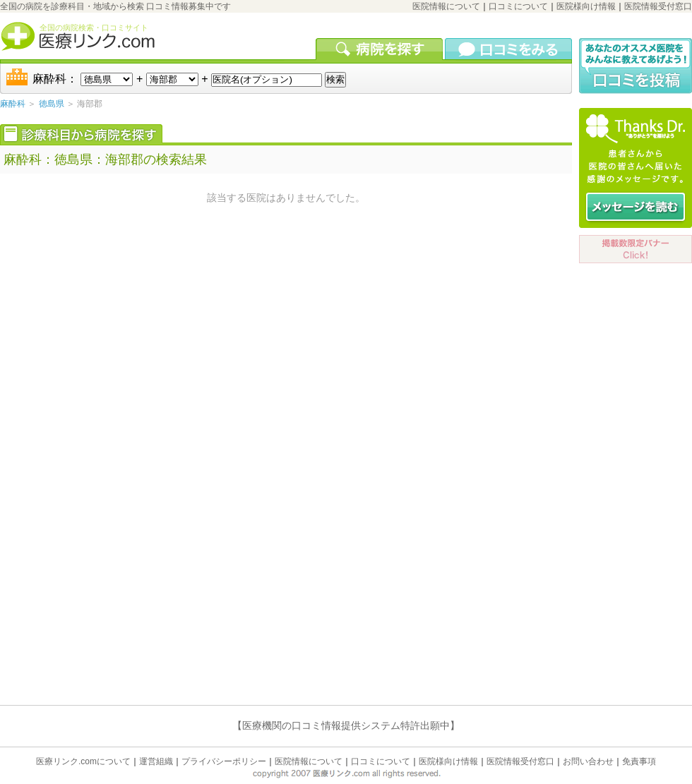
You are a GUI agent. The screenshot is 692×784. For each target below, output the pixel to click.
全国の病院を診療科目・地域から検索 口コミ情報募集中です (115, 6)
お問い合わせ (588, 761)
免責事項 (639, 761)
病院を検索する (380, 49)
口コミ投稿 (636, 66)
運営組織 (156, 761)
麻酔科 (13, 104)
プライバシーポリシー (224, 761)
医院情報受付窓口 (658, 6)
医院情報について (446, 6)
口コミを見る (508, 49)
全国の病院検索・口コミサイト (94, 28)
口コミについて (518, 6)
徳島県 (52, 104)
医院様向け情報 (586, 6)
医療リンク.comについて (83, 761)
